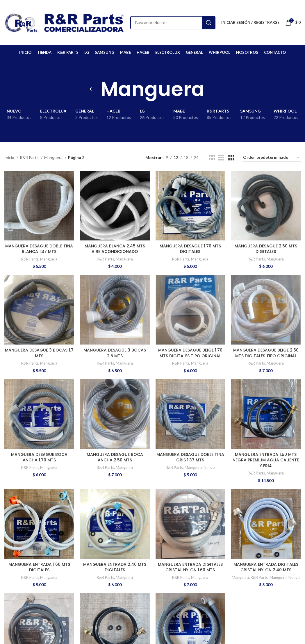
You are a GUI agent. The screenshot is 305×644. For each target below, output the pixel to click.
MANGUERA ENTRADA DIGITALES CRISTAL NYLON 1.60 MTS (190, 567)
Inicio (10, 157)
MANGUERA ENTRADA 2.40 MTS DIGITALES (115, 567)
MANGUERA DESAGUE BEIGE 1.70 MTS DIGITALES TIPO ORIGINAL (190, 353)
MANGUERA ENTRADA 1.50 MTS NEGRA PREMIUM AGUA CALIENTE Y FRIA (266, 460)
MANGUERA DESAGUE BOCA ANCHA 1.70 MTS (39, 457)
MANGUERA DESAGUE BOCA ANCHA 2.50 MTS (115, 457)
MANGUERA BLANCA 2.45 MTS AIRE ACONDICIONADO (115, 249)
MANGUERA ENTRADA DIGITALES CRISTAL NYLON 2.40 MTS (266, 567)
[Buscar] (173, 23)
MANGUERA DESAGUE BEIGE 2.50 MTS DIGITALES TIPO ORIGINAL (266, 353)
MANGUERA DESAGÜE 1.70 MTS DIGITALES (190, 249)
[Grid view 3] (221, 158)
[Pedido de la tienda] (272, 158)
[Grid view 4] (231, 158)
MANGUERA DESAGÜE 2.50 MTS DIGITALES (266, 249)
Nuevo (209, 468)
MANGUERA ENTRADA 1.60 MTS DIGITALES (39, 567)
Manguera (54, 157)
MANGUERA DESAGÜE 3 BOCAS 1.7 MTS (39, 353)
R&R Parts (30, 157)
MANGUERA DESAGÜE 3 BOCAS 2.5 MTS (115, 353)
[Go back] (93, 89)
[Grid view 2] (212, 158)
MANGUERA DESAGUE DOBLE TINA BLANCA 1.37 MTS (39, 249)
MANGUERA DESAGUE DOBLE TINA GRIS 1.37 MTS (190, 457)
